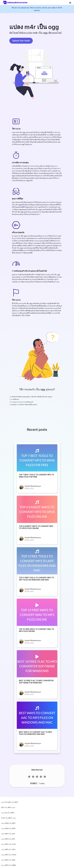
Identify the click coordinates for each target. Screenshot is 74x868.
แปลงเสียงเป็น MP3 (8, 813)
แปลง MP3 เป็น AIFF (8, 839)
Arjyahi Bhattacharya (33, 486)
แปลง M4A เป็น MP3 (8, 823)
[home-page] (16, 2)
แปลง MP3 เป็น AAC (8, 834)
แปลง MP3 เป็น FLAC (8, 844)
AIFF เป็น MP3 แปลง (8, 807)
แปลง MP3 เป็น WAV (8, 860)
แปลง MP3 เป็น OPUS (9, 855)
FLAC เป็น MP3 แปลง (8, 818)
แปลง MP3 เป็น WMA (8, 865)
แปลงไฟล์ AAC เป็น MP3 (10, 802)
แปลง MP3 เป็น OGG (8, 849)
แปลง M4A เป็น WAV (8, 828)
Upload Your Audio (21, 41)
